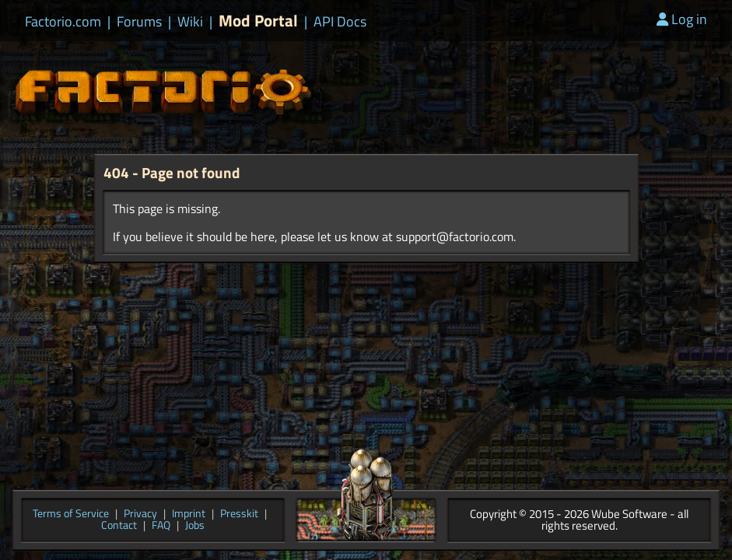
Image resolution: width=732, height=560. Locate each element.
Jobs (195, 526)
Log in (682, 19)
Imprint (189, 514)
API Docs (340, 22)
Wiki (190, 22)
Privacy (140, 514)
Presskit (239, 514)
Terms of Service (71, 514)
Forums (139, 22)
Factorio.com (63, 22)
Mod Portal (258, 21)
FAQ (161, 526)
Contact (119, 526)
